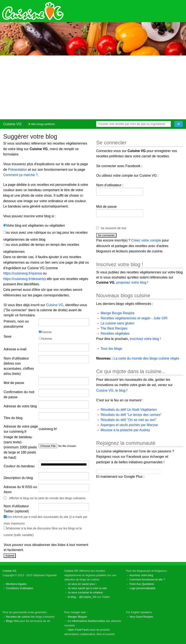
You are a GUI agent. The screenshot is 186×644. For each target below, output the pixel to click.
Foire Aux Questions (142, 584)
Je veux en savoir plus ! (82, 584)
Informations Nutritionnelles (89, 621)
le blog (72, 597)
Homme (45, 339)
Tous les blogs (111, 349)
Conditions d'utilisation (20, 588)
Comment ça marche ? (20, 175)
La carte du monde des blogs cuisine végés (147, 358)
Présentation (17, 170)
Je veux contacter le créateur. (86, 592)
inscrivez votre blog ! (145, 339)
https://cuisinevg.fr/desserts (24, 279)
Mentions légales (16, 584)
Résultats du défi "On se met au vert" (128, 420)
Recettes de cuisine (18, 617)
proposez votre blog (131, 282)
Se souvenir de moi (113, 228)
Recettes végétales (115, 333)
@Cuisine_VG (88, 597)
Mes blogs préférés (41, 124)
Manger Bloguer (78, 617)
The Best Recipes (114, 328)
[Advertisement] (93, 87)
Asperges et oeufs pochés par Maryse (129, 425)
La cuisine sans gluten (117, 323)
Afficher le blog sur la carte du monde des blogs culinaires (47, 498)
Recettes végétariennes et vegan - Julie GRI (134, 318)
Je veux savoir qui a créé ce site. (88, 588)
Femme (45, 332)
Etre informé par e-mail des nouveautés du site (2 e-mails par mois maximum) (46, 520)
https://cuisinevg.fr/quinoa (23, 273)
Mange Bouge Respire (117, 313)
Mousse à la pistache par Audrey (125, 430)
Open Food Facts (78, 630)
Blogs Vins (12, 621)
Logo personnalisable (142, 588)
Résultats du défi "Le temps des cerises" (131, 415)
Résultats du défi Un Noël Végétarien (129, 410)
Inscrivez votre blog (141, 575)
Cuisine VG (12, 124)
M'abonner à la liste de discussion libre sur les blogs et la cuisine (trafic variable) (43, 532)
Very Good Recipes (141, 617)
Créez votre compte (146, 240)
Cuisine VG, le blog (111, 390)
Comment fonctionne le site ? (147, 579)
